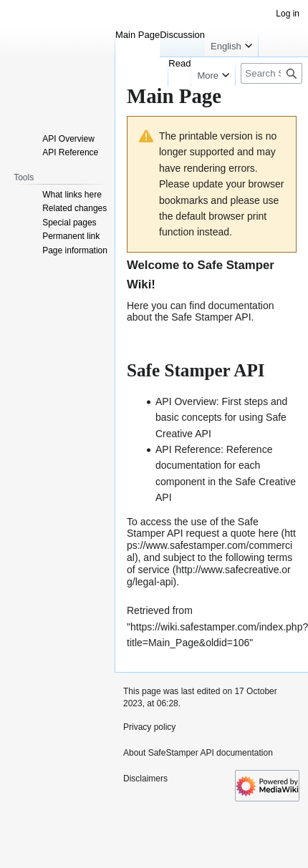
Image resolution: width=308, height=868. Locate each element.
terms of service (210, 564)
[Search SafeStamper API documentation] (271, 73)
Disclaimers (145, 779)
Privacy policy (149, 727)
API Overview (186, 401)
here (269, 533)
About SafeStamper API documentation (198, 753)
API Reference (188, 449)
